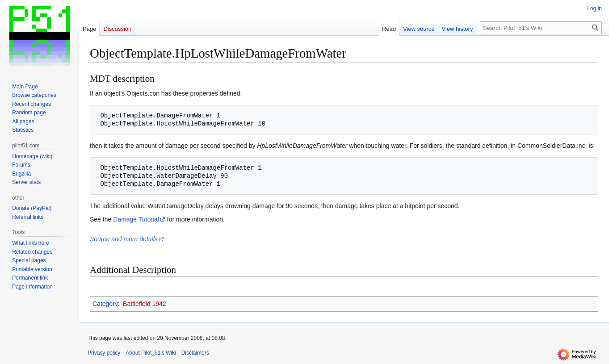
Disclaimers (195, 353)
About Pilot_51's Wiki (151, 353)
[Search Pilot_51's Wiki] (541, 28)
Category (105, 304)
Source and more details (124, 239)
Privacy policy (104, 353)
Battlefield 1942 (145, 304)
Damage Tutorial (136, 219)
